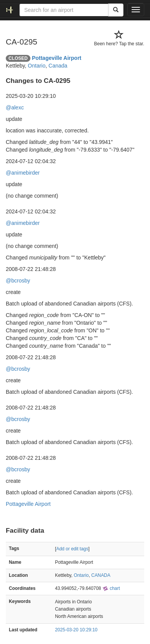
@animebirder (23, 173)
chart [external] (111, 588)
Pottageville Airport (57, 58)
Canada (58, 66)
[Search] (116, 10)
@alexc (15, 107)
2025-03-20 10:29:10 (76, 630)
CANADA (101, 575)
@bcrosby (18, 281)
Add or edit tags (72, 549)
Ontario (37, 66)
